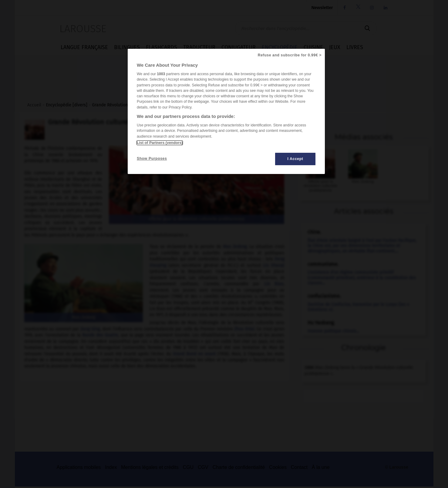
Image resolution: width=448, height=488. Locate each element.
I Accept (295, 159)
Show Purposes (152, 159)
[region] (226, 111)
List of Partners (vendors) (160, 143)
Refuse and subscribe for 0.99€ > (290, 55)
